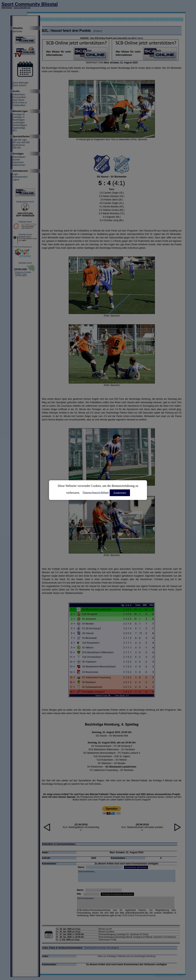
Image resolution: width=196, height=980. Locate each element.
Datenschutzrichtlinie (96, 492)
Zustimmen (120, 493)
